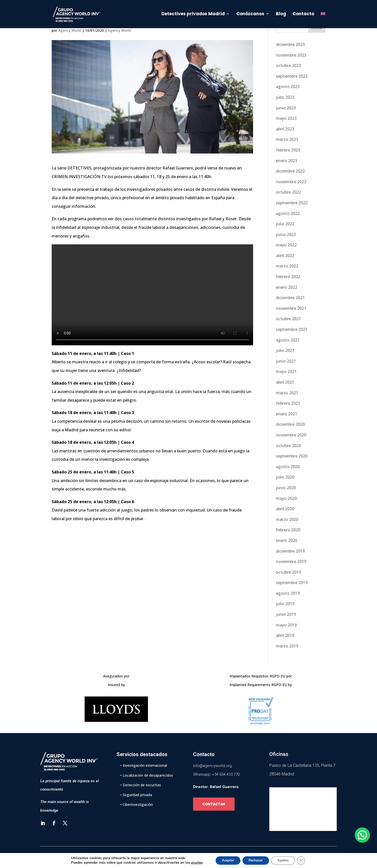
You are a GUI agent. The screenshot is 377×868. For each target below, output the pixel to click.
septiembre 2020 (292, 456)
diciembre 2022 (290, 171)
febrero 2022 (288, 277)
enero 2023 (287, 161)
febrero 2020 (288, 530)
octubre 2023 (288, 65)
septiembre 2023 (292, 76)
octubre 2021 (288, 319)
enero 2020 (287, 540)
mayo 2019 (286, 625)
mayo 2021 (286, 371)
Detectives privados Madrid (193, 15)
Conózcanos (250, 15)
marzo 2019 (287, 646)
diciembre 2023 (290, 44)
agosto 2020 (288, 467)
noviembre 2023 (291, 55)
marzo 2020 (287, 519)
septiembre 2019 (292, 583)
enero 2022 (287, 287)
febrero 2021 (288, 403)
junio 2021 (286, 361)
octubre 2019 (288, 572)
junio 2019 (286, 614)
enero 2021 (287, 414)
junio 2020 (286, 488)
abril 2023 (285, 129)
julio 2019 (285, 604)
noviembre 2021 (291, 308)
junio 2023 (286, 108)
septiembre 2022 (292, 203)
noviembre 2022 (291, 182)
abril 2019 (285, 635)
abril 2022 (285, 256)
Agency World (70, 30)
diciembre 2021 (290, 298)
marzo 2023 (287, 139)
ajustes (191, 862)
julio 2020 (285, 477)
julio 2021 (285, 350)
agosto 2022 (288, 213)
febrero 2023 (288, 150)
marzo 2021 (287, 393)
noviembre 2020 (291, 435)
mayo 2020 (286, 498)
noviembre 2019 (291, 561)
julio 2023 (285, 97)
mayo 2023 (286, 118)
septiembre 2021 (292, 329)
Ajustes (286, 860)
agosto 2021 (288, 340)
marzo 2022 (287, 266)
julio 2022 (285, 224)
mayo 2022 (286, 245)
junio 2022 (286, 234)
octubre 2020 (288, 446)
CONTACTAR (214, 804)
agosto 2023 (288, 87)
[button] (362, 835)
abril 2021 (285, 382)
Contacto (303, 15)
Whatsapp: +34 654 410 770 (216, 774)
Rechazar (255, 860)
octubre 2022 (288, 192)
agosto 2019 (288, 593)
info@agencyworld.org (212, 766)
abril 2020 (285, 509)
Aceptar (224, 860)
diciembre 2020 (290, 424)
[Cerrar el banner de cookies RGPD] (306, 860)
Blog (281, 15)
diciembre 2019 (290, 551)
